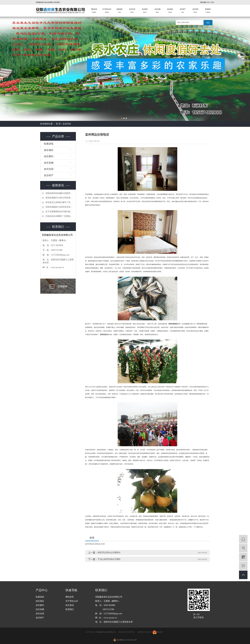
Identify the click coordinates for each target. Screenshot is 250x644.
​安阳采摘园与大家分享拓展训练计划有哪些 (60, 198)
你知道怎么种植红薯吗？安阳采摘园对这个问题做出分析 (60, 202)
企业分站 (67, 124)
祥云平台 (131, 632)
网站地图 (203, 2)
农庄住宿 (132, 11)
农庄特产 (183, 11)
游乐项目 (170, 11)
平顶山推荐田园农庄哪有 (109, 559)
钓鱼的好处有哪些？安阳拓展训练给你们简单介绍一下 (60, 216)
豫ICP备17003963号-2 (145, 632)
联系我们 (208, 11)
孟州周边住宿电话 (93, 544)
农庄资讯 (195, 11)
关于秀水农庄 (107, 11)
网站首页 (94, 11)
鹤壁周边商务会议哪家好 (109, 553)
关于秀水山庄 (72, 601)
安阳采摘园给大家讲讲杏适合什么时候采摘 (60, 207)
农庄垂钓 (145, 11)
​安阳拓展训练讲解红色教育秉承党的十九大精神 (60, 193)
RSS (209, 2)
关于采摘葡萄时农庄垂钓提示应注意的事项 (60, 212)
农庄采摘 (157, 11)
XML (213, 2)
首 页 (58, 124)
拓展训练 (119, 11)
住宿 (103, 544)
